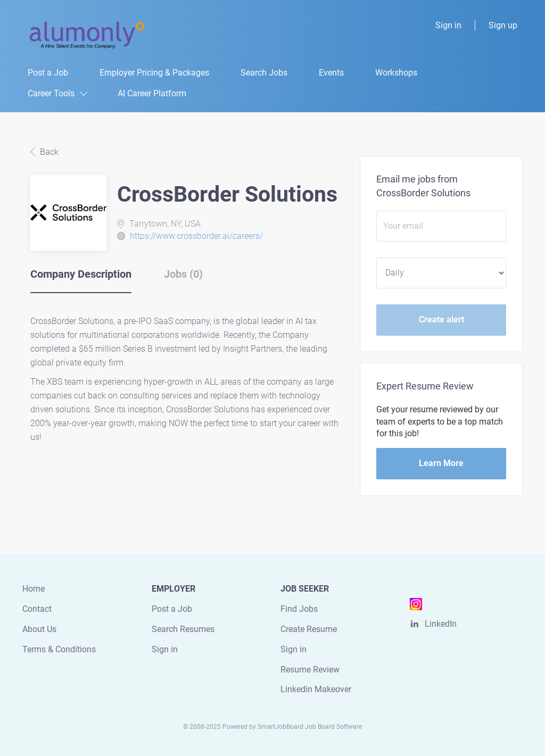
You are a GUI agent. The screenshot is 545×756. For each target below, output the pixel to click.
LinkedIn (441, 624)
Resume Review (310, 670)
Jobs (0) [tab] (183, 274)
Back (48, 152)
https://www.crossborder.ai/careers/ (196, 236)
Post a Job (172, 609)
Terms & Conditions (59, 649)
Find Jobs (299, 609)
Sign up (503, 25)
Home (34, 589)
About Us (39, 629)
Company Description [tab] (81, 274)
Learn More (441, 463)
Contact (37, 609)
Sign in (448, 25)
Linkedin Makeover (316, 689)
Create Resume (309, 629)
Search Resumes (183, 629)
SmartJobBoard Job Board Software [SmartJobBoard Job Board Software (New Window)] (310, 727)
